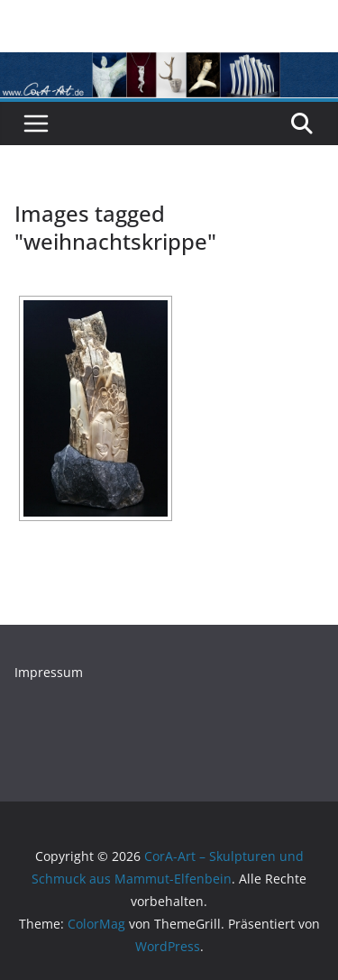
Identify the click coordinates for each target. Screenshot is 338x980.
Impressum (49, 672)
